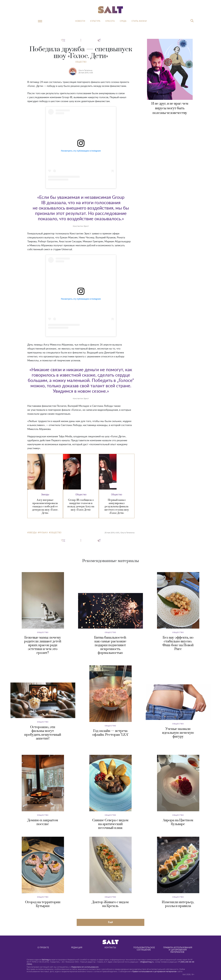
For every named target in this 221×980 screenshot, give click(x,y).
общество (56, 533)
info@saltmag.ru (147, 962)
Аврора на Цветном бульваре (178, 822)
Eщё (111, 922)
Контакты (110, 947)
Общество (81, 62)
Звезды (45, 494)
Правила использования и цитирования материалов (178, 950)
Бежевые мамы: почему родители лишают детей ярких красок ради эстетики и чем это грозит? (43, 645)
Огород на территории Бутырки (43, 904)
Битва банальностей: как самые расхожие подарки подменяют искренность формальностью (110, 645)
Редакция (77, 947)
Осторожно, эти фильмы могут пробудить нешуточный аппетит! (43, 733)
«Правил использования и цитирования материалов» (154, 971)
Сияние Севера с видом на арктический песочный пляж (110, 824)
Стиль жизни (139, 21)
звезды (33, 533)
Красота (110, 21)
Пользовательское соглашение (144, 949)
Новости (80, 21)
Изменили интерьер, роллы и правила (178, 904)
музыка (43, 533)
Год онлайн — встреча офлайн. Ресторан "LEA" (110, 733)
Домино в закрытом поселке (43, 822)
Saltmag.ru (46, 960)
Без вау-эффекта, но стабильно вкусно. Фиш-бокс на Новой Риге (178, 643)
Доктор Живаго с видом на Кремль (110, 904)
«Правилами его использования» (85, 967)
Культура (95, 21)
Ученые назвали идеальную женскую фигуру (178, 733)
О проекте (43, 947)
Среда (123, 21)
